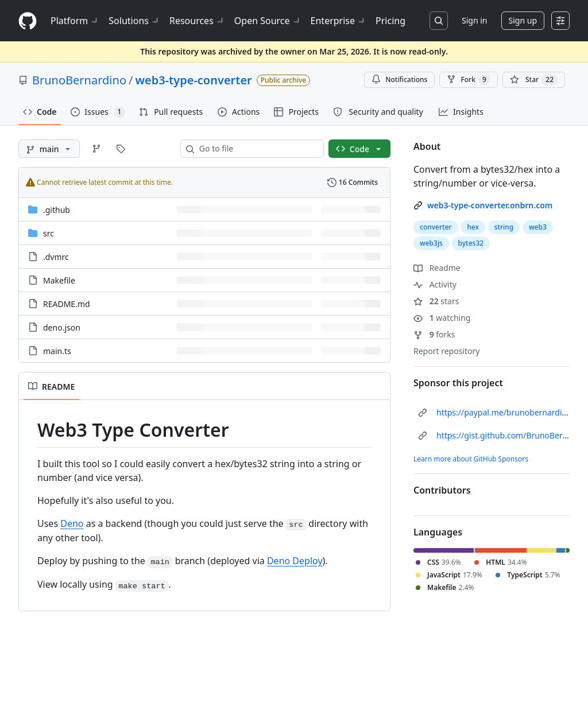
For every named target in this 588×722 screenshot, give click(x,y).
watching (442, 318)
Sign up (523, 20)
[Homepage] (28, 21)
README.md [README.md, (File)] (67, 304)
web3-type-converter (193, 80)
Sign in (474, 20)
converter (436, 227)
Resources (197, 21)
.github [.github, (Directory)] (57, 210)
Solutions (134, 21)
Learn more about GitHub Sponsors (471, 459)
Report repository (446, 351)
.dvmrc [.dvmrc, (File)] (56, 257)
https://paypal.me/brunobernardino (504, 412)
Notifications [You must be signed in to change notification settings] (399, 79)
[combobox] (257, 149)
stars (436, 301)
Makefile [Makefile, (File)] (59, 280)
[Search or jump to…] (439, 21)
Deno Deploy (295, 561)
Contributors (442, 490)
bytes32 (471, 243)
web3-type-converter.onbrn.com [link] (490, 205)
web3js (431, 243)
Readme (437, 268)
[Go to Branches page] (96, 149)
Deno (72, 523)
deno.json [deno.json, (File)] (62, 327)
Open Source (268, 21)
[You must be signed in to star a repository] (534, 80)
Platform (75, 21)
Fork (468, 80)
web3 (538, 227)
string (504, 227)
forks (434, 334)
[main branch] (49, 149)
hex (473, 227)
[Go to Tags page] (121, 149)
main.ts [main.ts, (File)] (57, 351)
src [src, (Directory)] (49, 233)
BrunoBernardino (79, 80)
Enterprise (339, 21)
